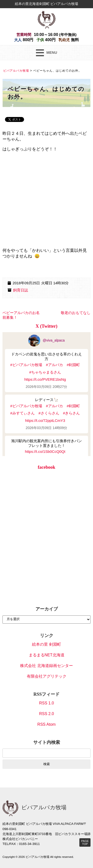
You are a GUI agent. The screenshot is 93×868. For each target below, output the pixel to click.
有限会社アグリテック (47, 676)
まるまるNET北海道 (47, 655)
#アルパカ (54, 365)
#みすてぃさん (22, 413)
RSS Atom (47, 724)
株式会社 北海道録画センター (46, 666)
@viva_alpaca (46, 340)
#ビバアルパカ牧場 (26, 365)
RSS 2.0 (47, 714)
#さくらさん (49, 413)
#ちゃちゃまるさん (45, 372)
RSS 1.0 (47, 703)
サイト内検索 (47, 742)
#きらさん (71, 413)
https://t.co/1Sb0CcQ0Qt (45, 451)
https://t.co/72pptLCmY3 (45, 420)
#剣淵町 (73, 365)
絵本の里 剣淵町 (46, 644)
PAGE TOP (85, 842)
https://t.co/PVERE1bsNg (45, 379)
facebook (46, 467)
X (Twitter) (47, 326)
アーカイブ (47, 609)
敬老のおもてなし (76, 313)
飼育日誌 (21, 290)
